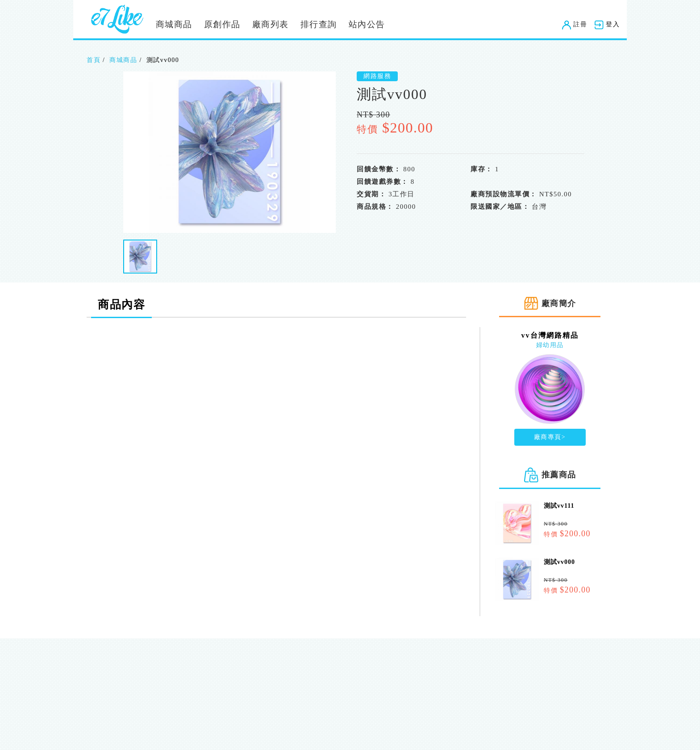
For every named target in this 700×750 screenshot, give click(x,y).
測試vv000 (559, 562)
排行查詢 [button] (319, 24)
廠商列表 (271, 24)
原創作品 (222, 24)
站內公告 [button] (367, 24)
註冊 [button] (575, 24)
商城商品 (174, 24)
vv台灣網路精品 (550, 335)
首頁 (94, 60)
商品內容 (121, 305)
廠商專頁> (550, 437)
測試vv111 (559, 506)
